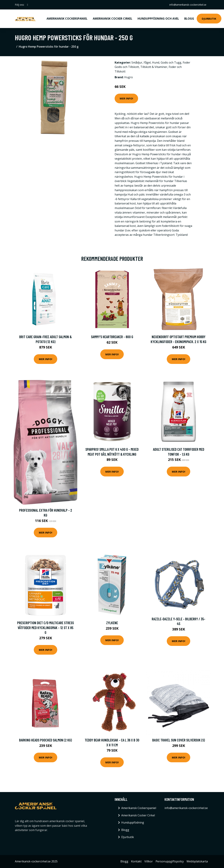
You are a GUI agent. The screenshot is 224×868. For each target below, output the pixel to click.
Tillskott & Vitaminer (154, 67)
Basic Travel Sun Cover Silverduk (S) (179, 740)
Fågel (147, 62)
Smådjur (137, 62)
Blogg (189, 19)
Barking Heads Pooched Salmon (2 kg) (45, 740)
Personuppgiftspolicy (170, 861)
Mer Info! (126, 98)
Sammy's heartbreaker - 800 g (112, 337)
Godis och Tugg (171, 62)
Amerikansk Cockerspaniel (67, 19)
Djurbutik (209, 19)
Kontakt (136, 861)
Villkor (149, 861)
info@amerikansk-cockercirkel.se (188, 5)
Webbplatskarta (197, 861)
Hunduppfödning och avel (158, 19)
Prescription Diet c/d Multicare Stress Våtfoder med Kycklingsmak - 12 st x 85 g (45, 628)
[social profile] (28, 5)
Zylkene (112, 623)
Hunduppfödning (133, 822)
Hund (156, 62)
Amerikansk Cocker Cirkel (113, 19)
